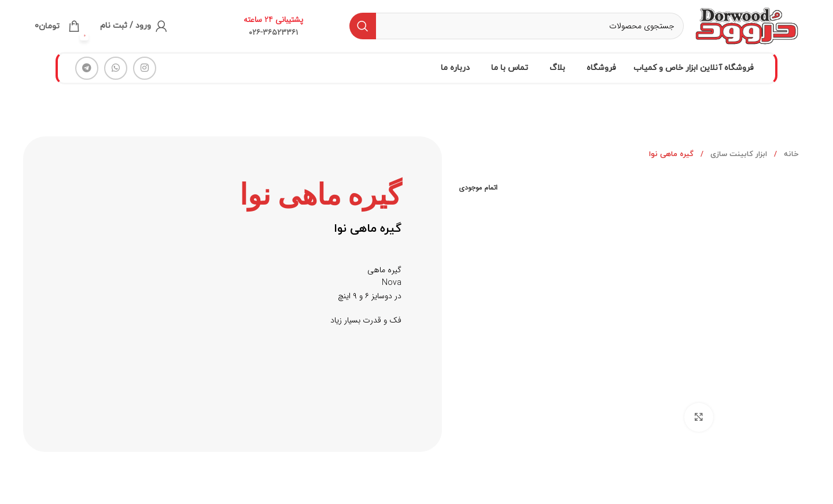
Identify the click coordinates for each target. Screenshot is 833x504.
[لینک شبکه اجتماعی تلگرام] (87, 68)
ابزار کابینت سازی (738, 154)
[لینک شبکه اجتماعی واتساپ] (116, 68)
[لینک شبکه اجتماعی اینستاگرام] (145, 68)
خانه (790, 154)
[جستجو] (517, 26)
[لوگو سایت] (747, 25)
